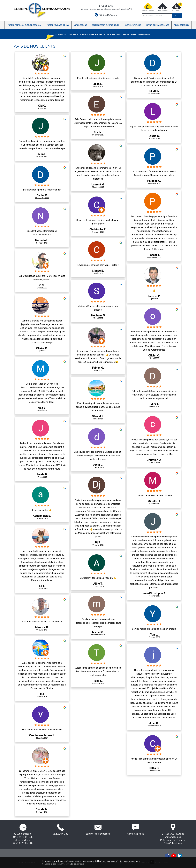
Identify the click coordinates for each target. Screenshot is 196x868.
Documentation (148, 7)
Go (177, 16)
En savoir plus (78, 864)
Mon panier (177, 7)
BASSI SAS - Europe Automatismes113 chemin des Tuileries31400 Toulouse (173, 834)
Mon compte (162, 7)
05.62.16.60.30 (106, 15)
